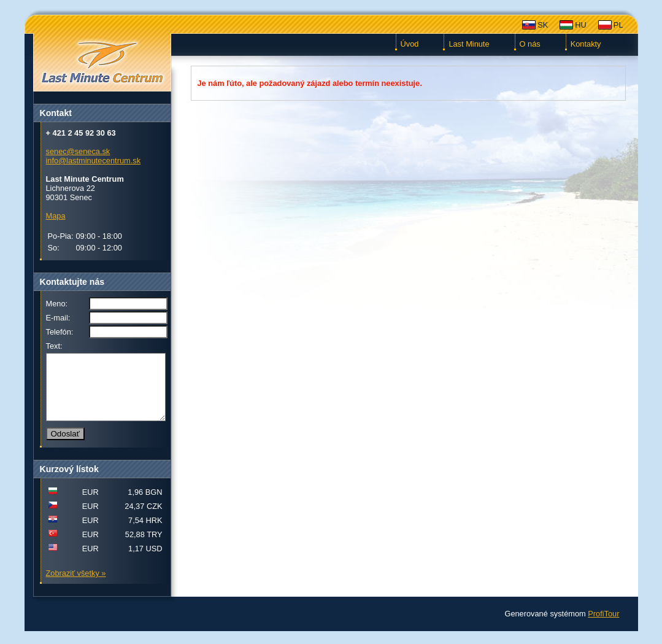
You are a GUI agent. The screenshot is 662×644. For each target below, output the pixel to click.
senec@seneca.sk (78, 151)
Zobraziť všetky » (76, 586)
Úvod (410, 44)
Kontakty (586, 44)
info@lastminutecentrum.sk (94, 161)
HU (580, 25)
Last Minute (469, 44)
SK (543, 25)
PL (618, 25)
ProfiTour (603, 627)
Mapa (56, 216)
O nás (530, 44)
